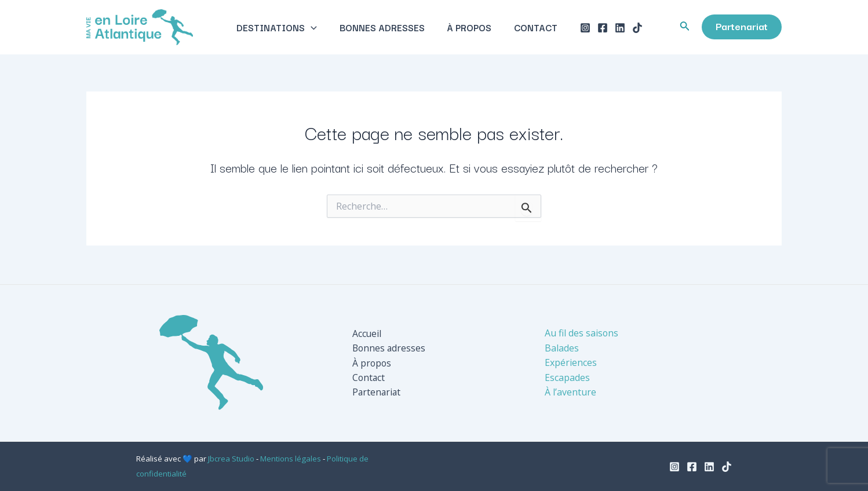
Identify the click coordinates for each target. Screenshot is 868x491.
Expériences (571, 363)
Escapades (567, 378)
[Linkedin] (612, 29)
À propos (467, 28)
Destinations (282, 28)
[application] (317, 28)
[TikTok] (630, 29)
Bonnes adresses (384, 28)
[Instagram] (578, 29)
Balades (562, 348)
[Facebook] (595, 29)
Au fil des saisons (582, 334)
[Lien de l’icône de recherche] (685, 28)
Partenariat (377, 393)
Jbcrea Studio (231, 459)
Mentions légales (291, 459)
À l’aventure (570, 393)
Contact (530, 28)
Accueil (367, 334)
